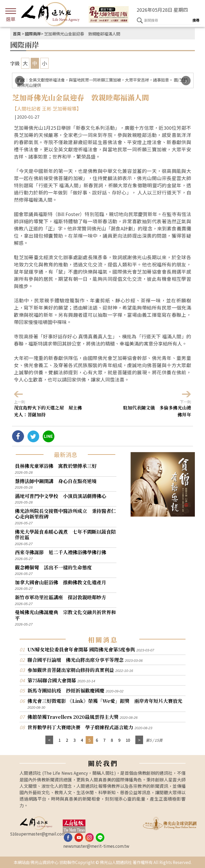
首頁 (17, 34)
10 (128, 740)
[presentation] (20, 81)
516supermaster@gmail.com (38, 834)
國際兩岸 (33, 34)
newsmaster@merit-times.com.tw (96, 846)
